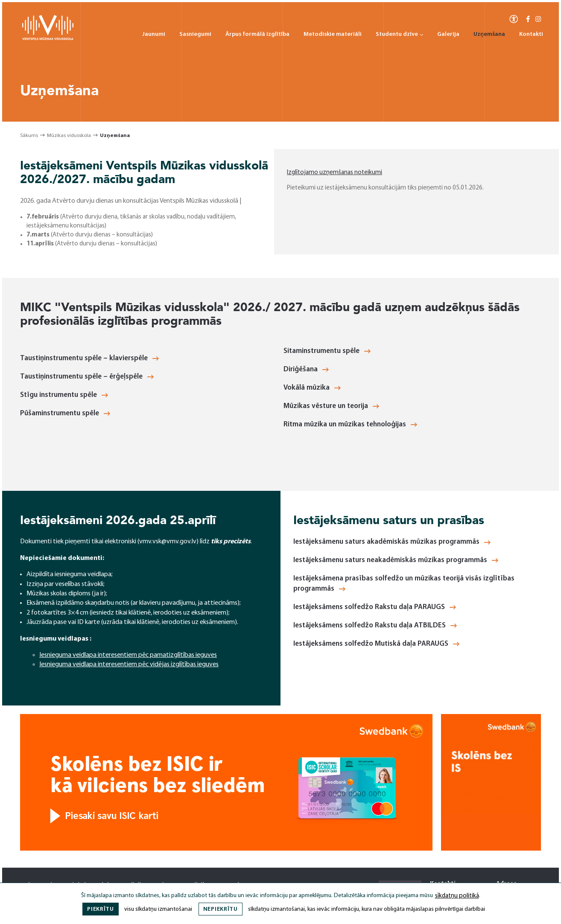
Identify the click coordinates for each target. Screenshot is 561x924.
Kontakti (531, 34)
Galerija (448, 34)
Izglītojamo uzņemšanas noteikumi (335, 173)
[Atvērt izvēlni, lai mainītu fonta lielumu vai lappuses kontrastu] (514, 19)
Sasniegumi (195, 34)
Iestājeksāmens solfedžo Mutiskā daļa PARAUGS (376, 644)
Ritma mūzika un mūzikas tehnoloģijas (350, 424)
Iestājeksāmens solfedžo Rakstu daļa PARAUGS (375, 607)
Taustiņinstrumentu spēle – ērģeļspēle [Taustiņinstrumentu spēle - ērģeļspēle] (87, 377)
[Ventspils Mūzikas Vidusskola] (48, 39)
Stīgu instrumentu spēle (64, 395)
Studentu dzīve (399, 35)
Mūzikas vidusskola (69, 136)
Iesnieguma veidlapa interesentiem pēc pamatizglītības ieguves (128, 655)
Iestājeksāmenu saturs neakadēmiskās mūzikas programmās (396, 560)
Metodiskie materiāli (333, 34)
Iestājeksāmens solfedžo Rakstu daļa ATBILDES (375, 625)
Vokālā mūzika (312, 388)
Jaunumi (154, 34)
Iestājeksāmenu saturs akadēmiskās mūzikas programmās (392, 542)
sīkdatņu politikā (457, 896)
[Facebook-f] (528, 20)
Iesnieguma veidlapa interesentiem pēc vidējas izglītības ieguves (129, 665)
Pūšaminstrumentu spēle (65, 413)
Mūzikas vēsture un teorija (331, 406)
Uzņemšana (489, 34)
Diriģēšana (306, 369)
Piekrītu (101, 909)
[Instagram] (538, 20)
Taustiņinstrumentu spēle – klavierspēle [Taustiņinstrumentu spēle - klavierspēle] (89, 358)
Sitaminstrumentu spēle (327, 351)
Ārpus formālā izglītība (257, 34)
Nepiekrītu (221, 909)
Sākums (29, 136)
